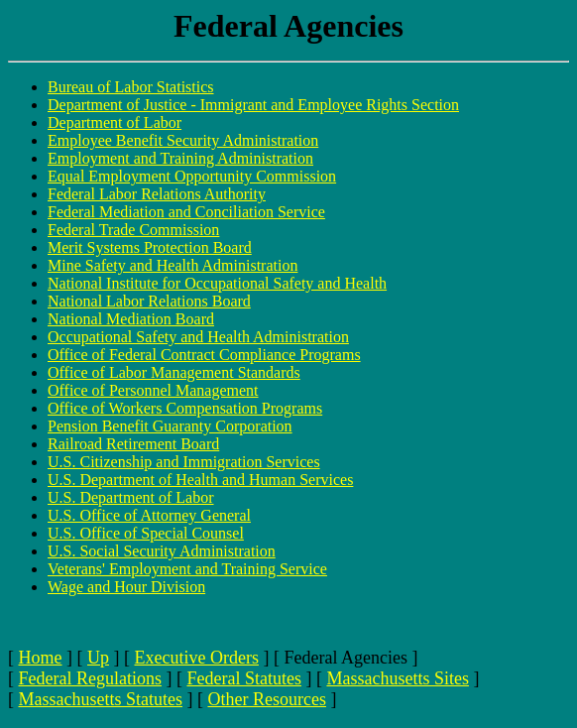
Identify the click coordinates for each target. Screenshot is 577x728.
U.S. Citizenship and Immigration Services (184, 462)
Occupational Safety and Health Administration (198, 337)
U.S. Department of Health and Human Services (200, 480)
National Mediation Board (131, 319)
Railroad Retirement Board (133, 444)
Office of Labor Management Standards (174, 372)
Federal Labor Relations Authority (157, 194)
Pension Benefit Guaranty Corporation (170, 426)
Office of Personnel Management (153, 390)
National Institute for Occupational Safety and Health (217, 283)
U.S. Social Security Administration (162, 551)
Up (98, 658)
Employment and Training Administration (180, 158)
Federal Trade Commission (133, 230)
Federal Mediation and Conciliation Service (186, 212)
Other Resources (266, 699)
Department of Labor (115, 122)
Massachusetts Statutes (101, 699)
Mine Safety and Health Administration (173, 265)
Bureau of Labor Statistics (131, 87)
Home (41, 658)
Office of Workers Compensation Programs (185, 408)
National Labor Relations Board (149, 301)
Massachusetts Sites (398, 678)
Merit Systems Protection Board (150, 247)
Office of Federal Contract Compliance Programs (204, 355)
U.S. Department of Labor (131, 497)
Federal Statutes (243, 678)
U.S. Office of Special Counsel (146, 533)
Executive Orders (197, 658)
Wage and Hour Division (126, 587)
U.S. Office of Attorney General (149, 515)
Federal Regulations (90, 678)
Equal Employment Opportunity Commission (192, 176)
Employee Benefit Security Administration (183, 140)
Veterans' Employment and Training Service (187, 569)
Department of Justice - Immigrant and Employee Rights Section (253, 105)
